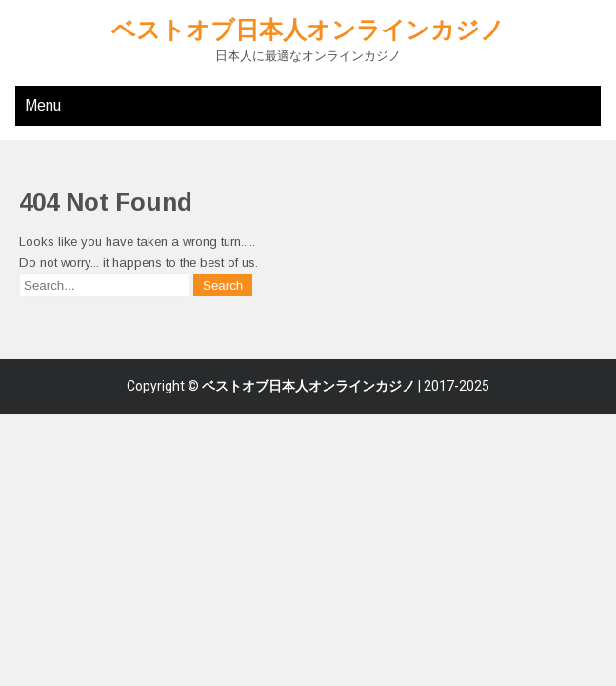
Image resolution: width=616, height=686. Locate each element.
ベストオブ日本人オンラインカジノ (308, 30)
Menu (43, 105)
